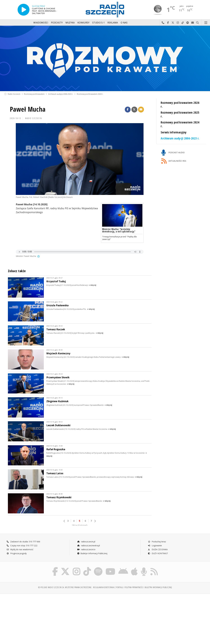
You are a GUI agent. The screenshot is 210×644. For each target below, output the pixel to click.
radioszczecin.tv (86, 549)
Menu (206, 23)
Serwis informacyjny (174, 132)
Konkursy (83, 23)
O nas (124, 23)
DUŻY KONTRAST (158, 553)
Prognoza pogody (17, 553)
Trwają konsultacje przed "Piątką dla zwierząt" (119, 238)
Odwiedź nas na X (173, 23)
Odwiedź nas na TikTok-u (183, 23)
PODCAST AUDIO (173, 153)
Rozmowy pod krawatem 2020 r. (90, 94)
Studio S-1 (99, 23)
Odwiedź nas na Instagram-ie (178, 23)
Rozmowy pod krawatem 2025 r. (180, 114)
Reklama (113, 23)
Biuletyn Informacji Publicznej (92, 553)
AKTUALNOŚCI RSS (174, 161)
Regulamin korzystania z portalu (108, 587)
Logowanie (155, 545)
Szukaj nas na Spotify (188, 23)
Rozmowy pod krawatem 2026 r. (180, 104)
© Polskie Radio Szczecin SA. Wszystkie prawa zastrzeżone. (65, 587)
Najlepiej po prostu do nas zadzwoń (163, 23)
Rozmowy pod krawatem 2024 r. (180, 124)
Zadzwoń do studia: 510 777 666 (23, 542)
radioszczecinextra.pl (88, 545)
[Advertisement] (29, 617)
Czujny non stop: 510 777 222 (22, 545)
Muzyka (70, 23)
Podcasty (57, 23)
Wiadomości (41, 23)
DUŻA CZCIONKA (158, 549)
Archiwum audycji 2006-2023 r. (61, 94)
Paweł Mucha (28, 109)
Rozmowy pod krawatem (34, 94)
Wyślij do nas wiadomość (193, 23)
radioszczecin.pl (86, 542)
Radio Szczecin (12, 94)
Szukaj (198, 23)
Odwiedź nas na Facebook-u (168, 23)
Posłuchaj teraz (157, 542)
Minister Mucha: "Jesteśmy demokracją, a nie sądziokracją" (119, 230)
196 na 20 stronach (80, 525)
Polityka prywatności (134, 587)
